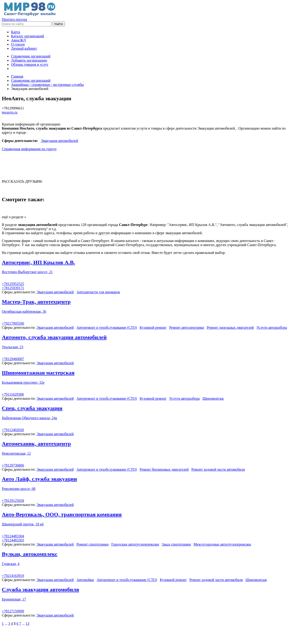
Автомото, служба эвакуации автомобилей (54, 337)
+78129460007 (13, 359)
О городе (18, 44)
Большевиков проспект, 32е (23, 382)
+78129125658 (13, 501)
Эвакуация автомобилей (59, 141)
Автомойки (85, 580)
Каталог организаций (27, 36)
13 (27, 624)
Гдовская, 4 (11, 564)
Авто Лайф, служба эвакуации (39, 479)
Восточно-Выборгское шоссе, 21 (27, 272)
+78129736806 (13, 465)
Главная (17, 76)
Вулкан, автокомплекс (30, 554)
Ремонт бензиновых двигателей (164, 469)
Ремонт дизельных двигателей (230, 327)
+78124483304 (13, 536)
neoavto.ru (10, 112)
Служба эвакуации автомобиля (40, 590)
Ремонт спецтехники (92, 544)
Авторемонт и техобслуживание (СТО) (107, 327)
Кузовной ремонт (153, 327)
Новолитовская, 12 (16, 453)
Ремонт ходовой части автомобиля (218, 469)
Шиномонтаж (213, 398)
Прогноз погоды (14, 19)
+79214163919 (13, 576)
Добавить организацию (29, 60)
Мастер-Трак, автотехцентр (36, 302)
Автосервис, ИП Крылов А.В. (38, 262)
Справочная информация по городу (29, 149)
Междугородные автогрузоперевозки (222, 544)
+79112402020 (13, 430)
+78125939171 (13, 288)
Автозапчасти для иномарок (98, 292)
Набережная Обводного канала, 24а (29, 418)
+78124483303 (13, 540)
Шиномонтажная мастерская (38, 373)
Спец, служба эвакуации (32, 408)
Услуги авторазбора (272, 327)
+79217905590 (13, 323)
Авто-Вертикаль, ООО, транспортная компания (62, 514)
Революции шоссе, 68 (19, 489)
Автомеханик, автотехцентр (36, 444)
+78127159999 (13, 611)
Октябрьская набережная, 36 (24, 311)
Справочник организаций (31, 56)
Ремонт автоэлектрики (187, 327)
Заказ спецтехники (176, 544)
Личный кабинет (24, 48)
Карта (16, 32)
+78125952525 (13, 284)
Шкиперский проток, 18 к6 (23, 524)
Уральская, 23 (13, 347)
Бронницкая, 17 (14, 599)
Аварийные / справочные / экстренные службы (47, 85)
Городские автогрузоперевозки (135, 544)
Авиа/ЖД (18, 40)
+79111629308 (13, 394)
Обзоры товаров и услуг (30, 64)
